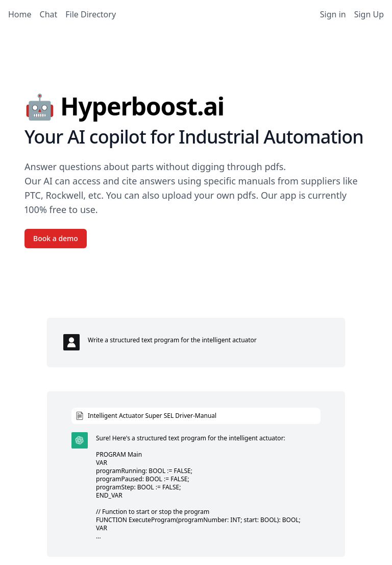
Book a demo (56, 238)
